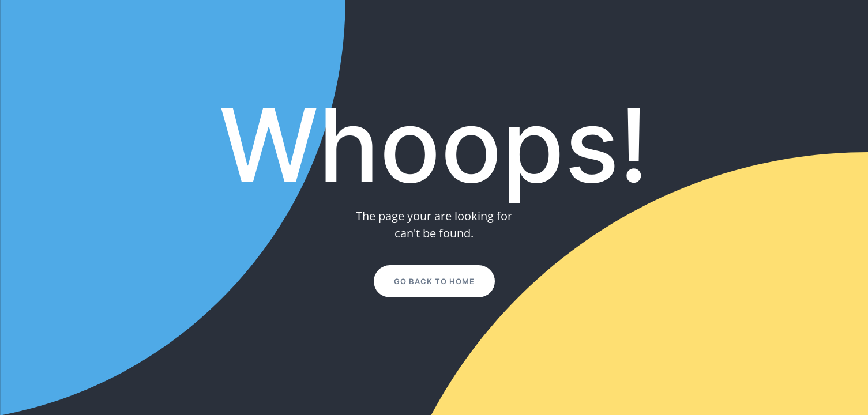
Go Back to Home (434, 281)
